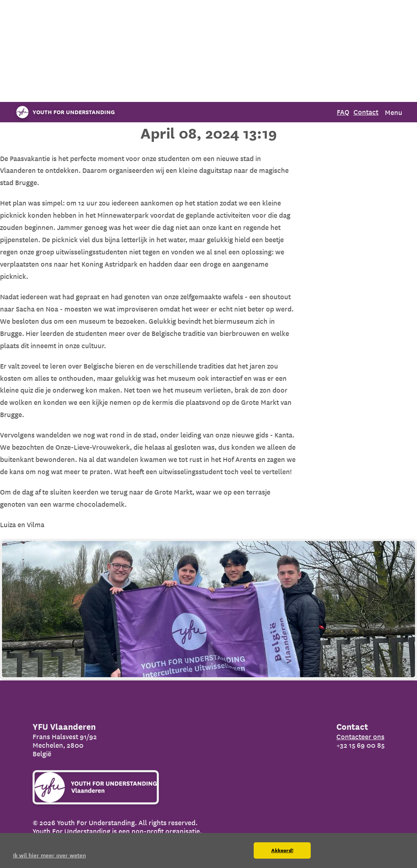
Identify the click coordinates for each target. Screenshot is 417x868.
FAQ (343, 112)
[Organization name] (64, 112)
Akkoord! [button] (282, 850)
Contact (366, 112)
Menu (394, 112)
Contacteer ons (360, 737)
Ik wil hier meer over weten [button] (49, 855)
